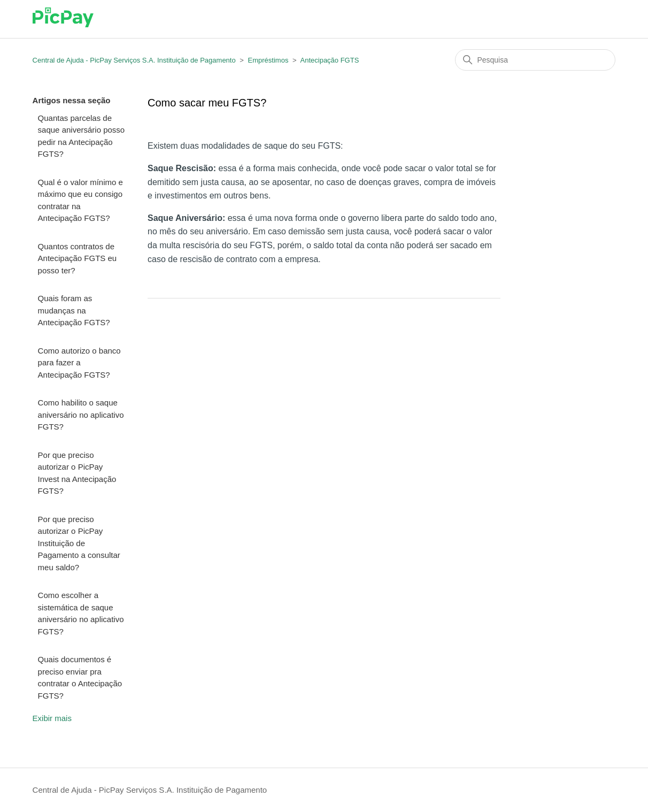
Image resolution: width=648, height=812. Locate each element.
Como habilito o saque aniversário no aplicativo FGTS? (81, 415)
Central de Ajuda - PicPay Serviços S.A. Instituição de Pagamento (134, 60)
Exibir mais (52, 718)
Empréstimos (268, 60)
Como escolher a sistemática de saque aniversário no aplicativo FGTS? (81, 613)
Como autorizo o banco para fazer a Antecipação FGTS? (79, 363)
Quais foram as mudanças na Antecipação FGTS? (74, 310)
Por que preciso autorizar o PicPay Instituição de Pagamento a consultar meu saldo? (79, 543)
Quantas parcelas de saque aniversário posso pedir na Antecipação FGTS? (82, 136)
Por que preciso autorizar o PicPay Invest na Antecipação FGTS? (77, 473)
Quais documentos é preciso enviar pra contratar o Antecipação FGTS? (80, 677)
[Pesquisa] (535, 60)
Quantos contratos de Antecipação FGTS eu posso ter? (78, 258)
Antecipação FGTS (330, 60)
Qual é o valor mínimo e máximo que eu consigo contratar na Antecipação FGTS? (80, 200)
